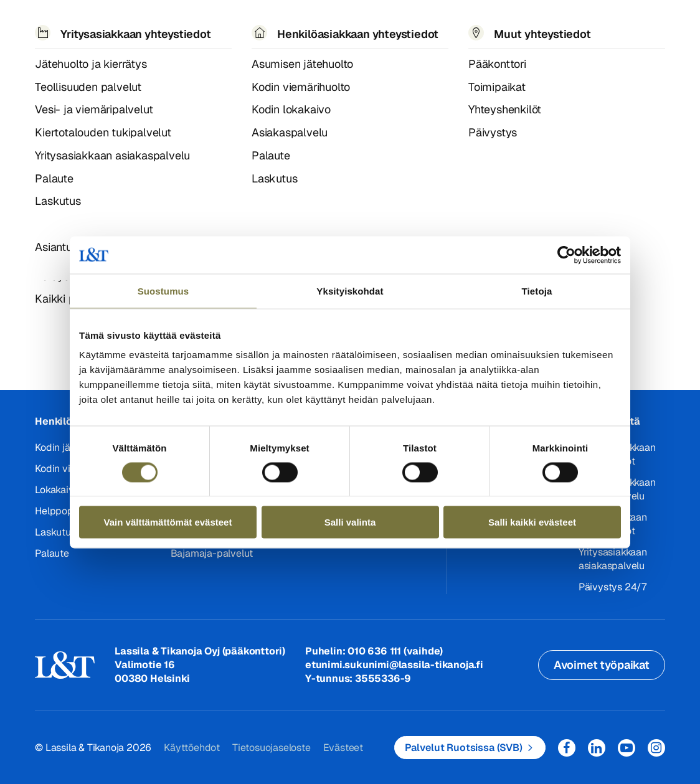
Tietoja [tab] (537, 290)
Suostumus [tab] (163, 290)
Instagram (656, 748)
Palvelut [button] (112, 30)
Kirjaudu (634, 25)
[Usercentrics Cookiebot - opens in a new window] (566, 255)
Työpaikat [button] (393, 30)
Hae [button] (573, 23)
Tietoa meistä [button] (300, 30)
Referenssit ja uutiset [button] (196, 30)
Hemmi (40, 72)
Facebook (567, 748)
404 (68, 71)
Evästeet (343, 748)
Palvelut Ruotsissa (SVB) (464, 748)
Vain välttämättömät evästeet (168, 522)
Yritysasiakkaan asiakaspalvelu (613, 559)
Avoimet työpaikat (602, 665)
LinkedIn (597, 748)
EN (545, 30)
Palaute (52, 553)
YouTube (627, 748)
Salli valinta (350, 522)
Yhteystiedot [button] (478, 30)
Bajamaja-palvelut (212, 553)
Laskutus (55, 532)
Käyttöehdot (192, 748)
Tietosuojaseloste (272, 748)
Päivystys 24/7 (612, 587)
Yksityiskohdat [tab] (350, 290)
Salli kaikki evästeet (532, 522)
